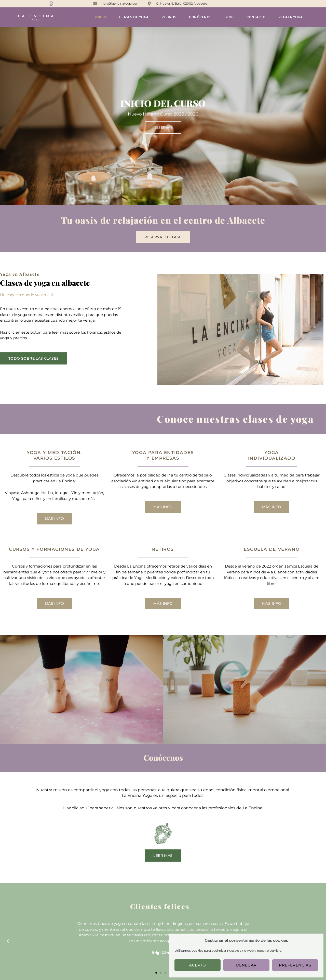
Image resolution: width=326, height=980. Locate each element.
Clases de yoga (134, 17)
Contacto (256, 17)
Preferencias (295, 965)
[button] (8, 941)
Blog (229, 17)
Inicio (101, 17)
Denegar (246, 965)
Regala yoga (291, 17)
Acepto (197, 965)
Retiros (169, 17)
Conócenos (200, 17)
